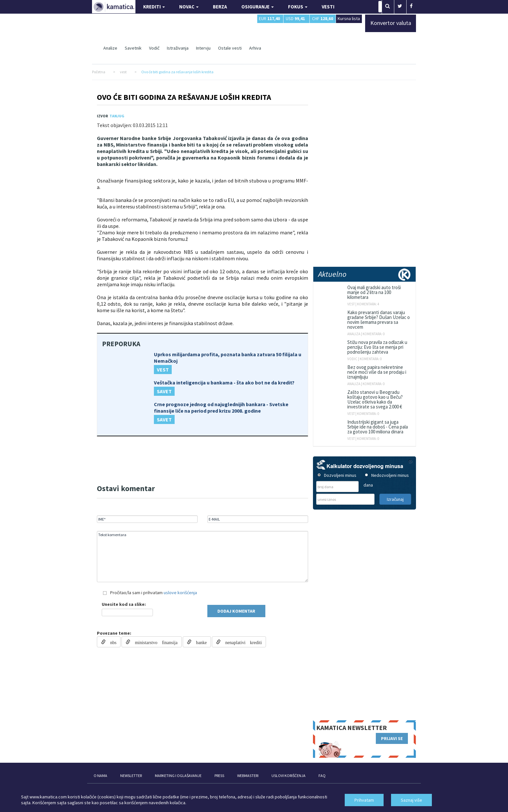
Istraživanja (178, 48)
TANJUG (117, 116)
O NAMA (100, 776)
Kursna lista (349, 18)
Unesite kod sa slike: (124, 604)
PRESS (219, 776)
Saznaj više (411, 800)
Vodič (154, 48)
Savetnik (133, 48)
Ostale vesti (230, 48)
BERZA (220, 7)
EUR (269, 18)
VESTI (328, 7)
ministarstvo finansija (154, 642)
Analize (110, 48)
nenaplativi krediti (241, 642)
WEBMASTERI (248, 776)
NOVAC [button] (189, 7)
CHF (323, 18)
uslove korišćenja (180, 593)
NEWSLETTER (131, 776)
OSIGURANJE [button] (258, 7)
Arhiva (255, 48)
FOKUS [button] (298, 7)
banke (199, 642)
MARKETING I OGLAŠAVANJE (178, 776)
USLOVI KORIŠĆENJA (289, 776)
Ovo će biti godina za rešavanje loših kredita (184, 97)
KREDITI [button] (154, 7)
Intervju (203, 48)
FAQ (322, 776)
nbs (111, 642)
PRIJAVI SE (392, 738)
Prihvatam (364, 800)
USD (295, 18)
